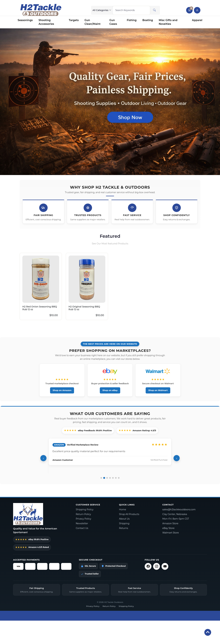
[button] (189, 10)
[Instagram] (156, 566)
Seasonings (25, 20)
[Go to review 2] (104, 478)
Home (123, 509)
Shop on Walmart (158, 390)
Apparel (197, 20)
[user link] (197, 10)
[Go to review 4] (110, 478)
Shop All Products (129, 514)
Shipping (124, 523)
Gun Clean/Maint (93, 22)
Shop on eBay (110, 390)
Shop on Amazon (62, 390)
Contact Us (82, 528)
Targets (74, 20)
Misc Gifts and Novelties (168, 22)
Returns (124, 528)
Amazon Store (170, 523)
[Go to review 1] (101, 478)
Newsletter (82, 523)
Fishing (132, 20)
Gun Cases (113, 22)
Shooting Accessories (46, 22)
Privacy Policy (84, 519)
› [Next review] (177, 458)
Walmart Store (171, 533)
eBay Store (168, 528)
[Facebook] (148, 566)
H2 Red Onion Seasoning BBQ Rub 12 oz (40, 308)
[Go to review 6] (116, 478)
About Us (124, 519)
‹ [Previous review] (43, 458)
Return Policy (83, 514)
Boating (148, 20)
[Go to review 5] (113, 478)
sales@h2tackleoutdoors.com (179, 509)
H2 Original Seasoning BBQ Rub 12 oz (84, 308)
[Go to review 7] (119, 478)
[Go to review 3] (107, 478)
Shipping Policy (85, 509)
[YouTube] (165, 566)
